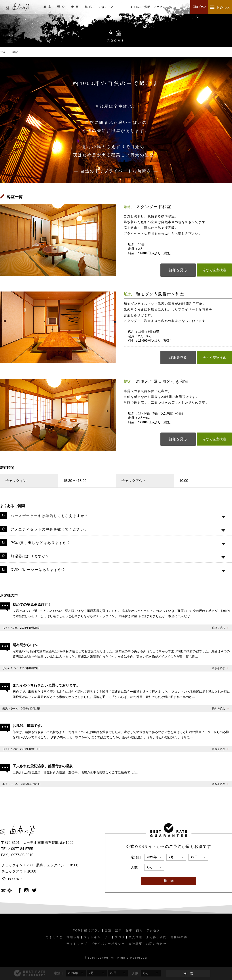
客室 (48, 7)
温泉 (62, 7)
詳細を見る (178, 270)
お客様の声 (179, 937)
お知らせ (73, 937)
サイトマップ (77, 944)
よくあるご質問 (140, 7)
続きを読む (219, 628)
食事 (76, 7)
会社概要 (135, 944)
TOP (3, 52)
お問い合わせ (156, 944)
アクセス (159, 7)
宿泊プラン (199, 7)
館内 (89, 7)
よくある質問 (156, 937)
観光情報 (136, 937)
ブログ (120, 937)
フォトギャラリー (98, 937)
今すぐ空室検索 (214, 270)
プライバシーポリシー (108, 944)
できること (106, 7)
